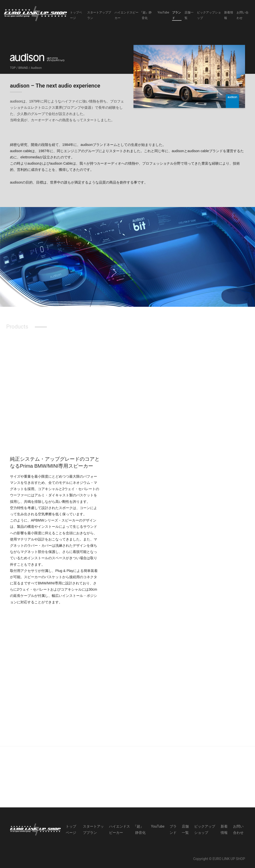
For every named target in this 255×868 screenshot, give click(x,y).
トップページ (76, 15)
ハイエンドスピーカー (127, 15)
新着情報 (229, 15)
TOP (13, 68)
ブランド (177, 15)
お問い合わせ (243, 15)
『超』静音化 (147, 15)
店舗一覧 (189, 15)
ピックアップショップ (209, 15)
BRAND (23, 68)
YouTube (163, 12)
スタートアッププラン (99, 15)
